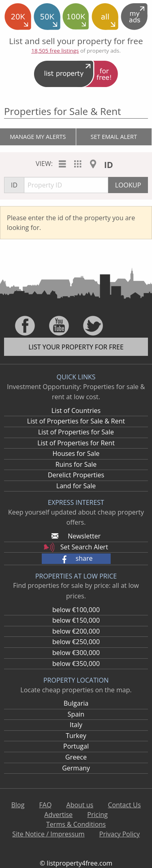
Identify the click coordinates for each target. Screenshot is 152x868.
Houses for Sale (76, 453)
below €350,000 (76, 664)
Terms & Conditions (76, 824)
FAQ (46, 805)
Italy (76, 725)
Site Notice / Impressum (48, 834)
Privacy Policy (120, 834)
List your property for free (76, 347)
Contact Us (124, 805)
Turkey (76, 736)
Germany (76, 768)
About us (80, 805)
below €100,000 (76, 610)
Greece (76, 757)
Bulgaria (76, 703)
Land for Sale (76, 486)
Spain (76, 714)
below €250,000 (76, 642)
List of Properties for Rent (76, 443)
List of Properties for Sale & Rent (76, 421)
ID (109, 165)
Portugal (76, 746)
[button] (76, 559)
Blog (18, 805)
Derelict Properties (76, 475)
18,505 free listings (55, 51)
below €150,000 (76, 620)
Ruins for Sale (76, 464)
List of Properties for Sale (76, 432)
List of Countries (76, 411)
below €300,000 (76, 653)
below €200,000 (76, 631)
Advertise (58, 815)
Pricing (97, 815)
